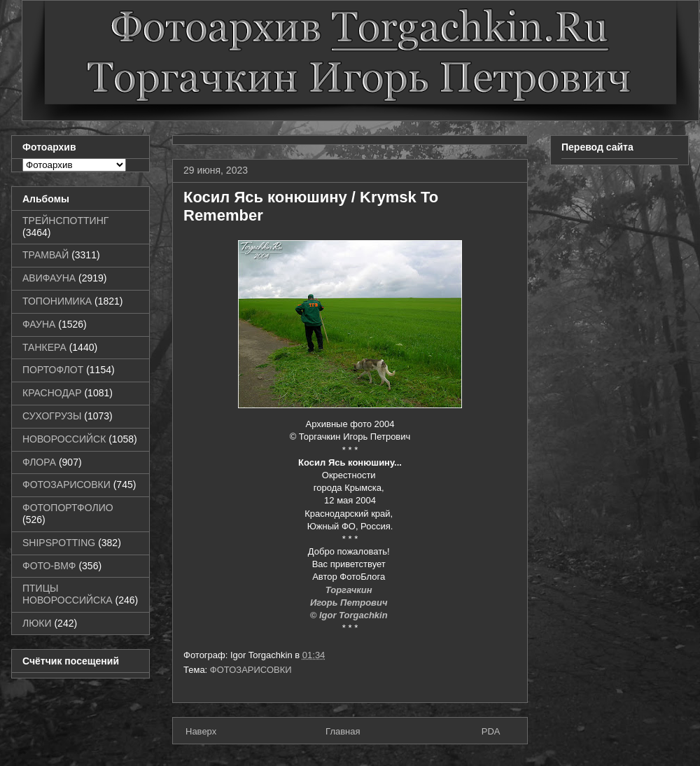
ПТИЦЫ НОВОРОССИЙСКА (68, 594)
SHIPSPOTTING (59, 543)
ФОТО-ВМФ (49, 566)
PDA (491, 731)
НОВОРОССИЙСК (64, 439)
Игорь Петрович (350, 603)
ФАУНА (39, 324)
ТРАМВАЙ (45, 255)
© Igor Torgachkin (350, 615)
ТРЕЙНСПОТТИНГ (65, 221)
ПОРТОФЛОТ (53, 370)
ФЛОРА (39, 462)
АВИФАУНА (49, 278)
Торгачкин (350, 590)
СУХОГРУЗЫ (52, 416)
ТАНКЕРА (44, 347)
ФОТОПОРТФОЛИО (68, 508)
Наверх (201, 731)
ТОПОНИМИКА (57, 301)
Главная (343, 731)
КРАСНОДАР (52, 393)
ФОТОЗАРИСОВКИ (251, 670)
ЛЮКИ (37, 623)
